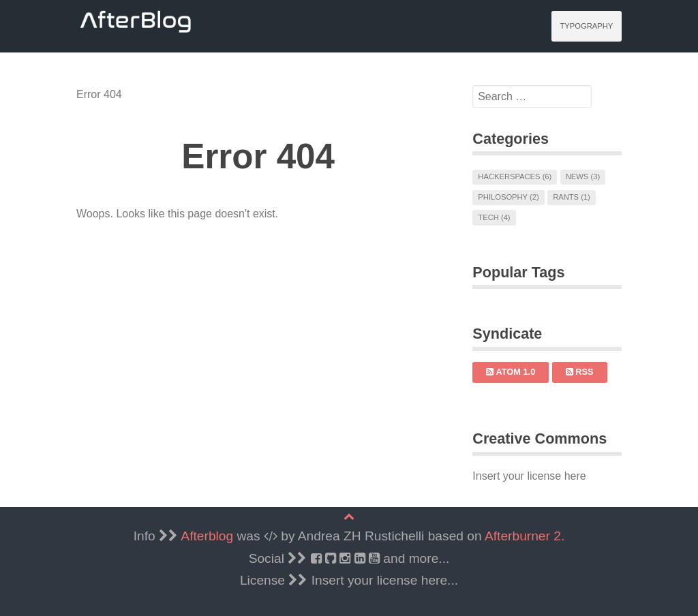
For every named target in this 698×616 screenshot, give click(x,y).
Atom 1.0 (511, 372)
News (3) (583, 176)
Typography (586, 26)
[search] (532, 97)
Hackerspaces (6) (515, 176)
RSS (580, 372)
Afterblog (207, 536)
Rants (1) (572, 197)
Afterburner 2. (525, 536)
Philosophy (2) (508, 197)
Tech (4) (494, 217)
